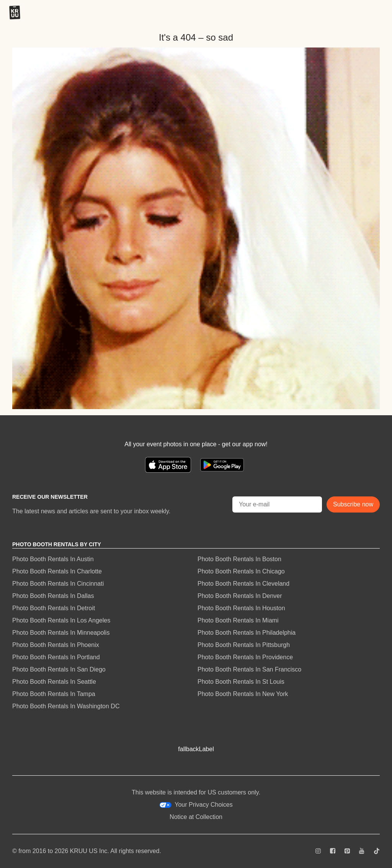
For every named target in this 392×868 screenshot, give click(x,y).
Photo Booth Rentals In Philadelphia (247, 633)
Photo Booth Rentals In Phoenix (56, 645)
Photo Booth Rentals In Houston (241, 608)
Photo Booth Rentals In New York (243, 694)
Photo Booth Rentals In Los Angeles (61, 620)
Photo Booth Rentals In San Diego (59, 669)
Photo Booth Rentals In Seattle (54, 682)
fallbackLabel (196, 749)
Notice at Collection (196, 817)
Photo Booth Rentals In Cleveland (243, 584)
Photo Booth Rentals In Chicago (241, 571)
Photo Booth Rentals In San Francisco (249, 669)
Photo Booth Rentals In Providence (245, 657)
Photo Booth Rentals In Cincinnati (58, 584)
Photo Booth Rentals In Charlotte (57, 571)
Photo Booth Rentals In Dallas (53, 596)
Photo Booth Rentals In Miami (238, 620)
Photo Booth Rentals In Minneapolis (61, 633)
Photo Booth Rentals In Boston (239, 559)
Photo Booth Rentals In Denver (240, 596)
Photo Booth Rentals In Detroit (54, 608)
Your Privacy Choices (196, 805)
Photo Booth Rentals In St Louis (241, 682)
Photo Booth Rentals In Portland (56, 657)
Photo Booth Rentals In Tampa (54, 694)
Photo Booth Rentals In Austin (53, 559)
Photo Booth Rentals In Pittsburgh (244, 645)
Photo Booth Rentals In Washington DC (66, 706)
